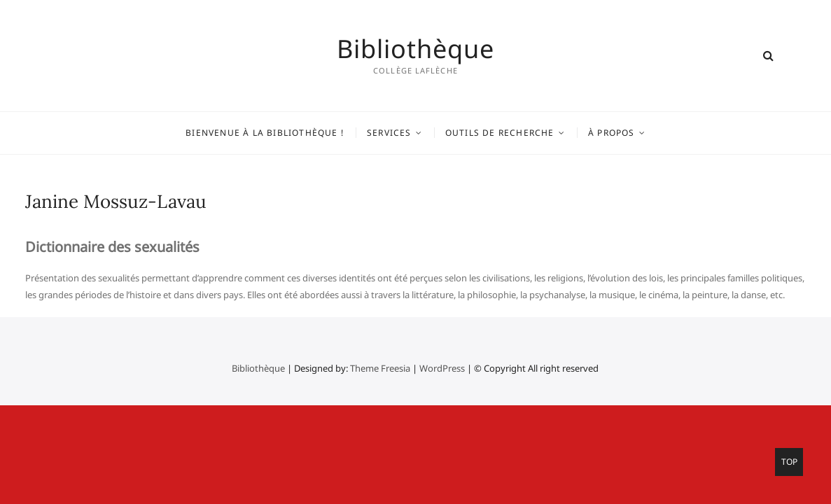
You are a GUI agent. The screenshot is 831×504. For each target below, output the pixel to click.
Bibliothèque (415, 49)
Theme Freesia (380, 368)
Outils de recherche (500, 133)
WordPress (442, 368)
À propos (612, 133)
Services (389, 133)
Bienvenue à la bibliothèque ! (265, 133)
